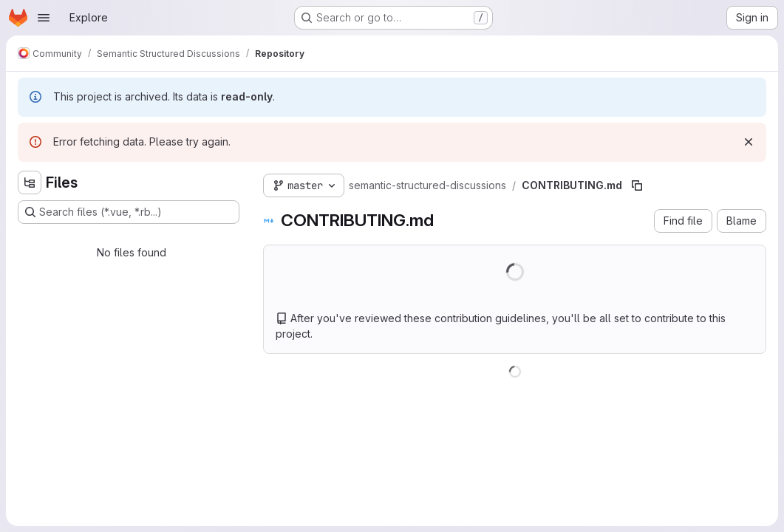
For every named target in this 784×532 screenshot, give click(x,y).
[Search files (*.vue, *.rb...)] (129, 212)
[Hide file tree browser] (30, 183)
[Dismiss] (749, 142)
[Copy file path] (637, 185)
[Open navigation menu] (44, 18)
